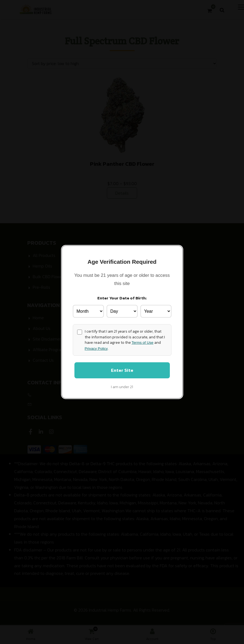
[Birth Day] (122, 311)
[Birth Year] (156, 311)
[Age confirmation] (80, 332)
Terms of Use (143, 342)
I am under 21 (122, 387)
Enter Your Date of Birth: (122, 297)
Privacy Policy (96, 348)
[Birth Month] (88, 311)
